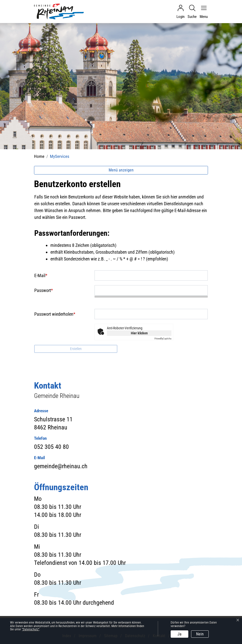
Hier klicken (139, 333)
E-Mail (41, 275)
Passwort (44, 290)
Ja (179, 634)
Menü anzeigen (121, 170)
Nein (200, 634)
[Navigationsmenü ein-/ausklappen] (202, 12)
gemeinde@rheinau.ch (61, 466)
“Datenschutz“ (31, 629)
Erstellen (76, 349)
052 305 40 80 (51, 447)
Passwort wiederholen (55, 314)
